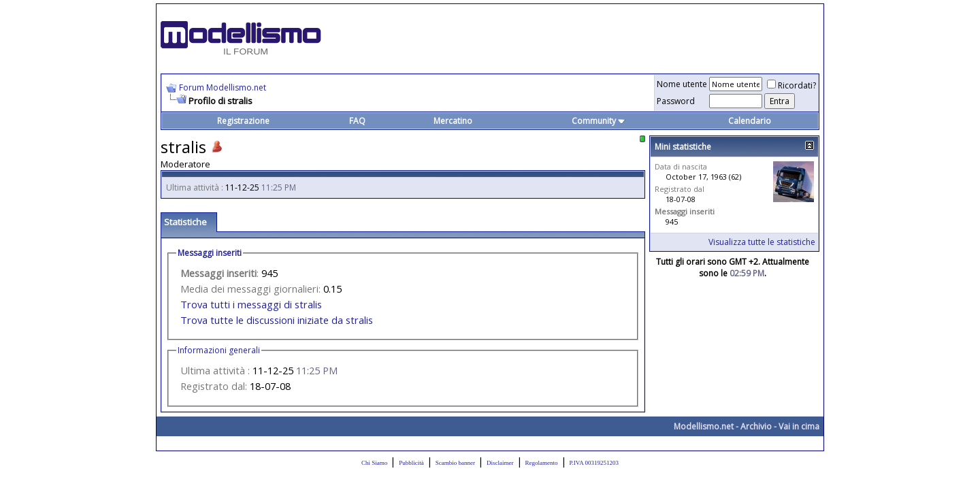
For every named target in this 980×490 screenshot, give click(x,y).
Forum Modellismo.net (223, 87)
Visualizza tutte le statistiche (762, 242)
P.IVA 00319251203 (594, 463)
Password (676, 101)
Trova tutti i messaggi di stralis (251, 304)
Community (599, 121)
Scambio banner (455, 463)
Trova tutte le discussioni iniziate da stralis (277, 320)
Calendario (750, 121)
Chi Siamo (374, 463)
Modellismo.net (704, 426)
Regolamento (542, 463)
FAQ (357, 121)
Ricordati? (791, 85)
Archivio (756, 426)
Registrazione (243, 121)
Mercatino (453, 121)
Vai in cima (799, 426)
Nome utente (682, 84)
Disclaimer (500, 463)
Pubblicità (411, 463)
